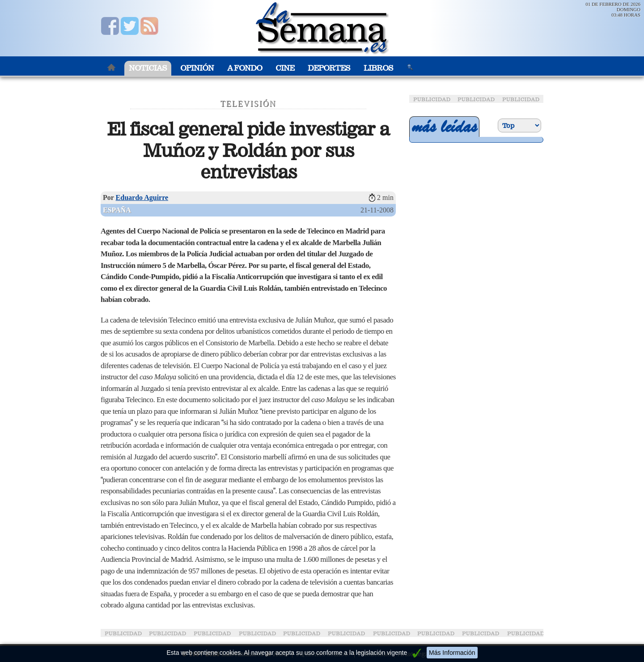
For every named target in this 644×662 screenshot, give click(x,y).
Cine (285, 68)
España (117, 210)
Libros (378, 68)
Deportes (329, 68)
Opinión (197, 68)
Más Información (452, 653)
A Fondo (245, 68)
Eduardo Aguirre (142, 197)
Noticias (148, 68)
